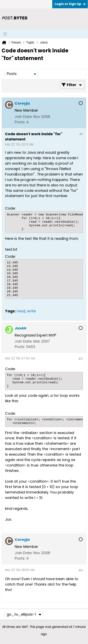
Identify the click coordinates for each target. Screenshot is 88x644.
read (21, 311)
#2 (81, 359)
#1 (81, 134)
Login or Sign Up (70, 4)
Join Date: (24, 117)
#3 (81, 570)
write (31, 311)
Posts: (20, 122)
